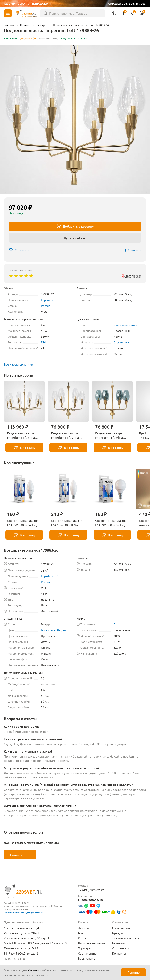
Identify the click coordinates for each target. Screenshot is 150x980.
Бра (81, 933)
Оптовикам (120, 948)
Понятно (133, 972)
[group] (75, 120)
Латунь (134, 325)
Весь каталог (87, 958)
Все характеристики (19, 364)
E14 (43, 342)
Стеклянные (122, 342)
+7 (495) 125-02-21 (91, 890)
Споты (83, 938)
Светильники (88, 953)
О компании (121, 928)
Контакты (119, 953)
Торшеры (85, 948)
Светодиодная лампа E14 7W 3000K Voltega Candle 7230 (23, 523)
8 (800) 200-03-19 (90, 900)
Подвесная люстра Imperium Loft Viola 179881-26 (109, 435)
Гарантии (119, 943)
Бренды (118, 933)
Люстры (84, 928)
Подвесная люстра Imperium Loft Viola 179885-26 (21, 435)
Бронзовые (121, 325)
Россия (46, 306)
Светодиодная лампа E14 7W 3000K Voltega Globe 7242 (111, 523)
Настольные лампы (92, 943)
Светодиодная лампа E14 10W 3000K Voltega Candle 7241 (68, 523)
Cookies (34, 970)
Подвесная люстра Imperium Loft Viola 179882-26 (65, 435)
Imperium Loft (50, 300)
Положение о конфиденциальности (24, 912)
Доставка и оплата (126, 938)
